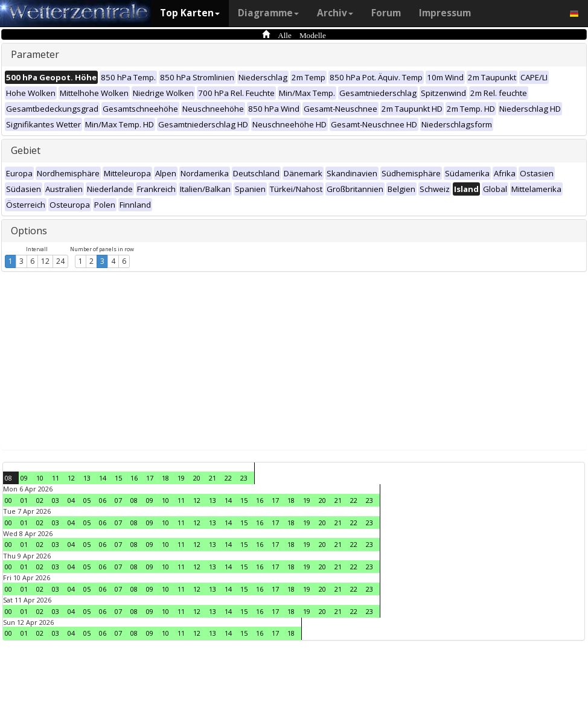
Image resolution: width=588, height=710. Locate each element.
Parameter (35, 54)
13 (87, 478)
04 (71, 500)
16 (134, 478)
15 (118, 478)
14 (103, 478)
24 (60, 261)
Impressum (445, 13)
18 (165, 478)
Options (29, 231)
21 (213, 478)
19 (181, 478)
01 (24, 500)
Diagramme (268, 13)
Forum (386, 13)
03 (56, 500)
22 (228, 478)
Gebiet (26, 150)
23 (244, 478)
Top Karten (190, 13)
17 (150, 478)
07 (118, 500)
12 (45, 261)
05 (87, 500)
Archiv (335, 13)
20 (197, 478)
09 (24, 478)
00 (8, 500)
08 (8, 478)
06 (103, 500)
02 (40, 500)
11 (56, 478)
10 (40, 478)
